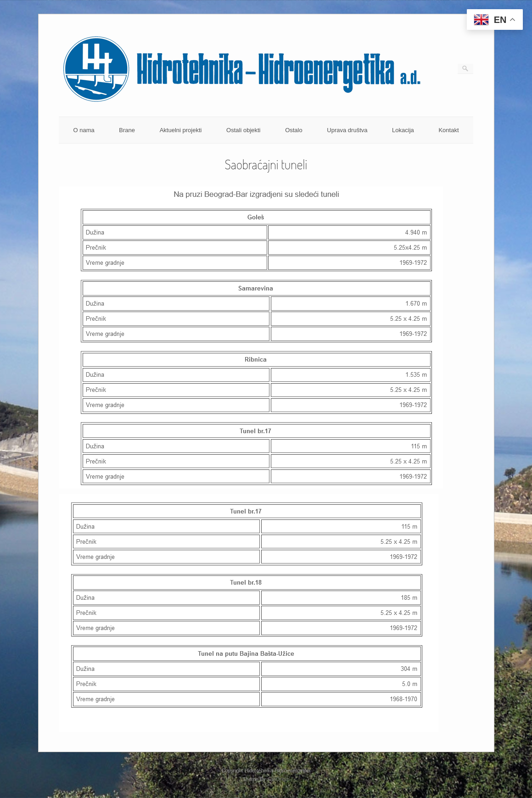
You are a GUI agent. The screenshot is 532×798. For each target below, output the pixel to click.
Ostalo (294, 130)
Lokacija (403, 130)
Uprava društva (347, 130)
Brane (127, 130)
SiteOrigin (278, 779)
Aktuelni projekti (181, 130)
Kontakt (448, 130)
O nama (84, 130)
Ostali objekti (243, 130)
